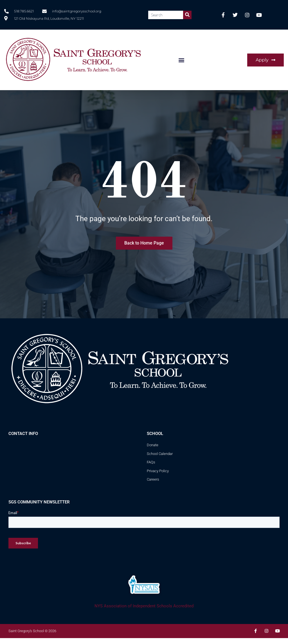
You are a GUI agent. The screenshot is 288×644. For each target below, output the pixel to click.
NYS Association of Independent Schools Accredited (144, 606)
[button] (181, 60)
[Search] (187, 15)
